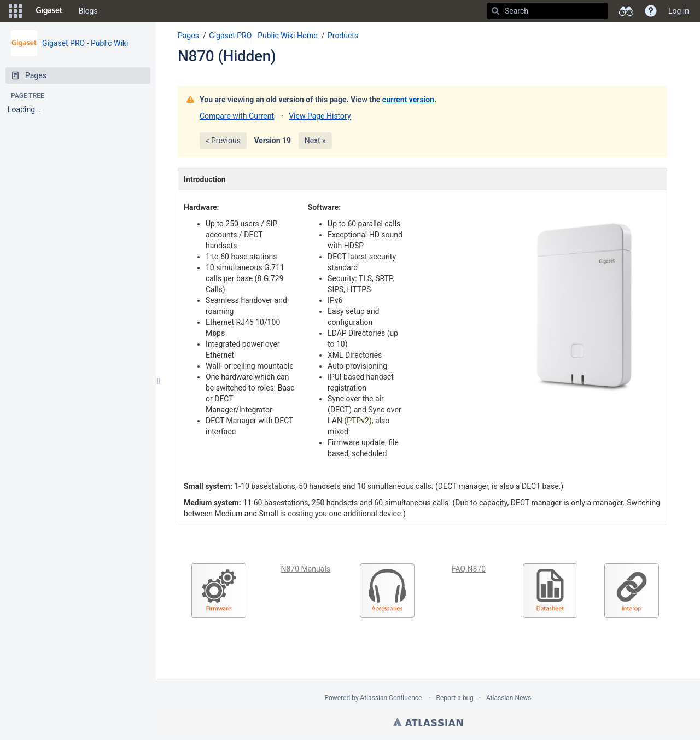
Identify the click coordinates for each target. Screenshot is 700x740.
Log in (679, 11)
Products (343, 36)
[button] (15, 11)
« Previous (223, 141)
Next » (315, 141)
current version (408, 100)
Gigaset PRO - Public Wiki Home (263, 36)
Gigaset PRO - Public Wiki (85, 43)
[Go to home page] (49, 11)
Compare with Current (237, 116)
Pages (188, 36)
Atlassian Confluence (391, 698)
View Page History (320, 116)
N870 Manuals (305, 569)
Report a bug (455, 698)
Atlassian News (509, 698)
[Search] (495, 11)
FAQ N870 (469, 569)
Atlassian (428, 722)
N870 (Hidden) (227, 56)
